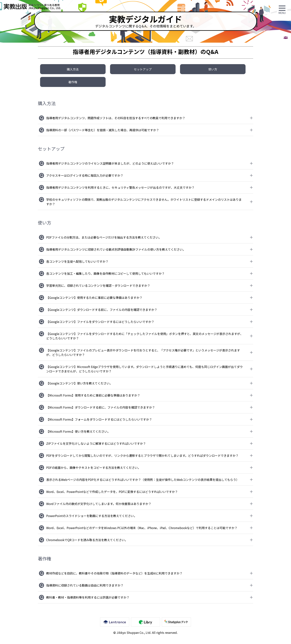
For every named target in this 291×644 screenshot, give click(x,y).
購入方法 (73, 69)
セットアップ (143, 69)
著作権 (73, 82)
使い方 (213, 69)
